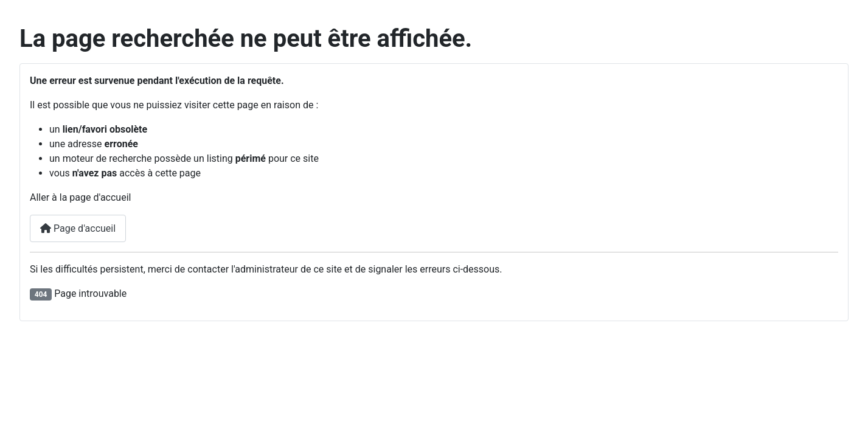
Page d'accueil (78, 228)
